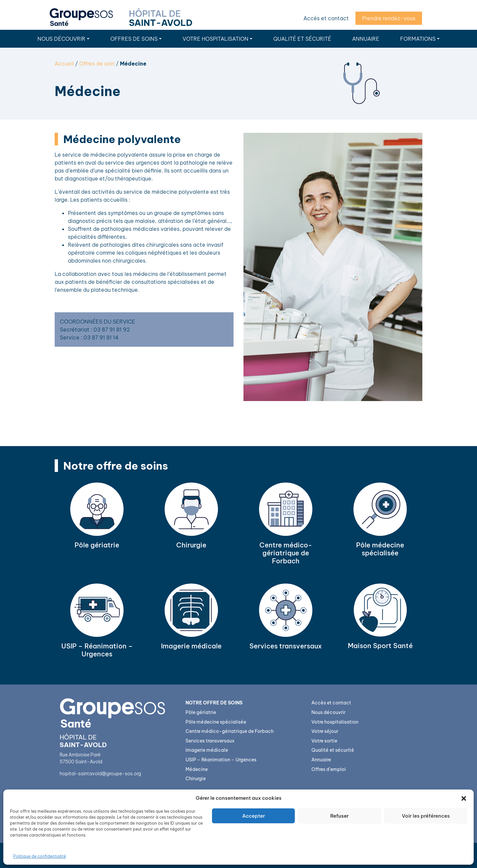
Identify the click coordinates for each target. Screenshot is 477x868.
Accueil (64, 64)
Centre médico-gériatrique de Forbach (230, 731)
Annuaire (366, 39)
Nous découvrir (61, 39)
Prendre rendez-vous (389, 18)
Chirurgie (196, 779)
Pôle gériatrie (201, 712)
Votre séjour (325, 731)
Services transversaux (210, 741)
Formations (418, 39)
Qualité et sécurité (302, 39)
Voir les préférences (426, 816)
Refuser (340, 816)
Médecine (197, 769)
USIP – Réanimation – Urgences (221, 760)
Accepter (254, 816)
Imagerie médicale (207, 750)
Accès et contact (326, 18)
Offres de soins (134, 39)
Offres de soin (97, 64)
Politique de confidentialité (40, 856)
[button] (464, 798)
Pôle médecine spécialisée (216, 722)
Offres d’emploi (329, 769)
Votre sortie (324, 741)
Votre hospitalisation (215, 39)
